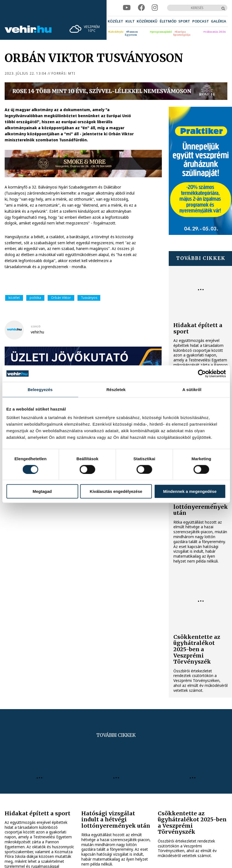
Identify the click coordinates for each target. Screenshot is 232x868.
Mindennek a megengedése (190, 491)
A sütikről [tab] (192, 389)
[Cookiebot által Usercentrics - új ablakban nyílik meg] (202, 373)
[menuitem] (115, 21)
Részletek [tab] (116, 389)
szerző (36, 327)
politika (35, 298)
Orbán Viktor (61, 298)
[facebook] (141, 8)
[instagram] (155, 8)
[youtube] (127, 8)
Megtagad (42, 491)
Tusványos (89, 298)
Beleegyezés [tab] (40, 389)
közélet (14, 298)
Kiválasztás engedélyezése (116, 491)
